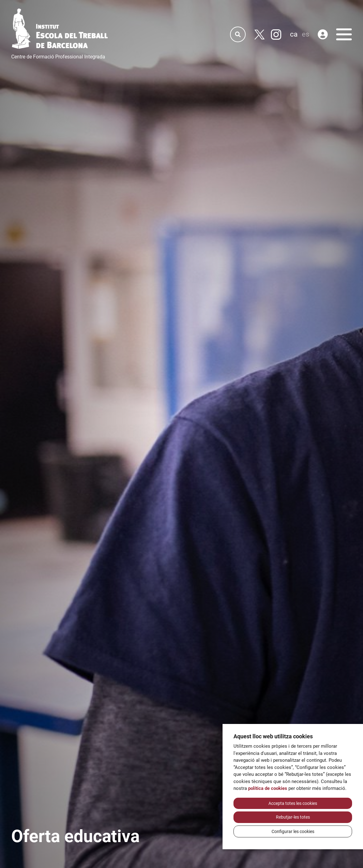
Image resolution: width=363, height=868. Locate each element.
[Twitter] (260, 35)
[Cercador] (238, 34)
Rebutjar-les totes (293, 817)
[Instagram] (276, 35)
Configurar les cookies (293, 831)
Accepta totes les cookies (293, 803)
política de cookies (268, 788)
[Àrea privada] (323, 34)
